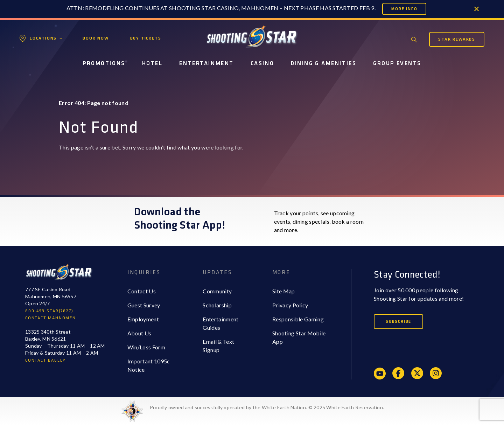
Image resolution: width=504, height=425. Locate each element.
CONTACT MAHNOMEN (51, 318)
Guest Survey (144, 305)
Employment (143, 319)
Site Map (284, 291)
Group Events (397, 64)
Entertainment (206, 64)
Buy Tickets (146, 38)
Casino (262, 64)
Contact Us (142, 291)
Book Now (96, 38)
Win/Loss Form (146, 347)
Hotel (152, 64)
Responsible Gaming (298, 319)
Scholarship (217, 305)
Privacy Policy (290, 305)
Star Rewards (457, 39)
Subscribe (398, 322)
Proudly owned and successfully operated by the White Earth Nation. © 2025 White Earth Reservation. (267, 407)
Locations (43, 38)
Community (217, 291)
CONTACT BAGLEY (45, 360)
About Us (139, 333)
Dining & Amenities (324, 64)
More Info (404, 9)
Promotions (104, 64)
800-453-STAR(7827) (49, 311)
